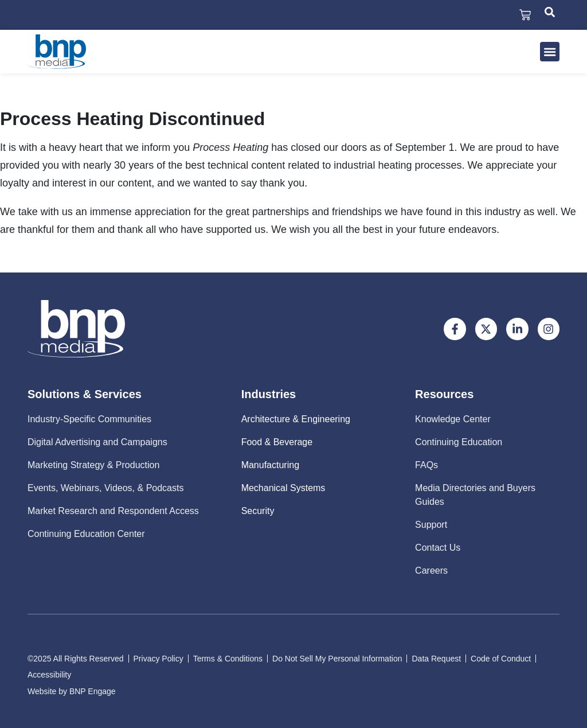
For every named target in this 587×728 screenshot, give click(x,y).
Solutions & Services (85, 394)
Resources (444, 394)
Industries (269, 394)
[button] (550, 52)
